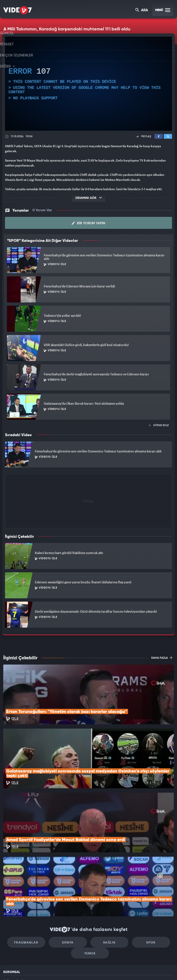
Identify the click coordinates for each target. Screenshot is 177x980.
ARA (142, 11)
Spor (144, 879)
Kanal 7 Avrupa (70, 969)
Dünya (70, 879)
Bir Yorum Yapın (88, 219)
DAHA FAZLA (162, 653)
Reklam (9, 930)
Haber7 (111, 969)
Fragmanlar (33, 879)
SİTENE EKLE (159, 421)
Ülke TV (87, 969)
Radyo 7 (52, 969)
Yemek (90, 892)
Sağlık (107, 879)
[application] (88, 84)
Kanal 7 (34, 969)
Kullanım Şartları (15, 920)
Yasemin (138, 969)
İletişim (8, 939)
